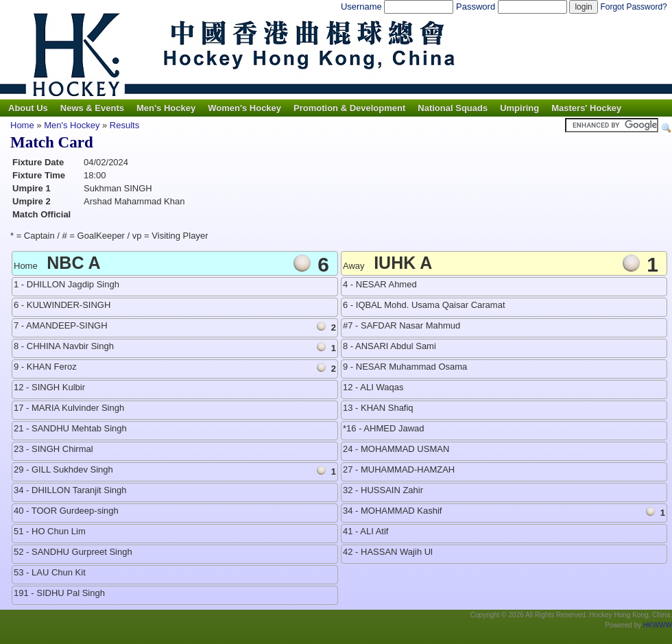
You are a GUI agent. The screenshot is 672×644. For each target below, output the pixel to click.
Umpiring (519, 108)
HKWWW (658, 625)
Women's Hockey (244, 108)
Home (22, 125)
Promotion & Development (349, 108)
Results (124, 125)
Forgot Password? (633, 7)
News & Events (92, 108)
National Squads (453, 108)
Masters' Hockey (586, 108)
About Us (28, 108)
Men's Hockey (166, 108)
